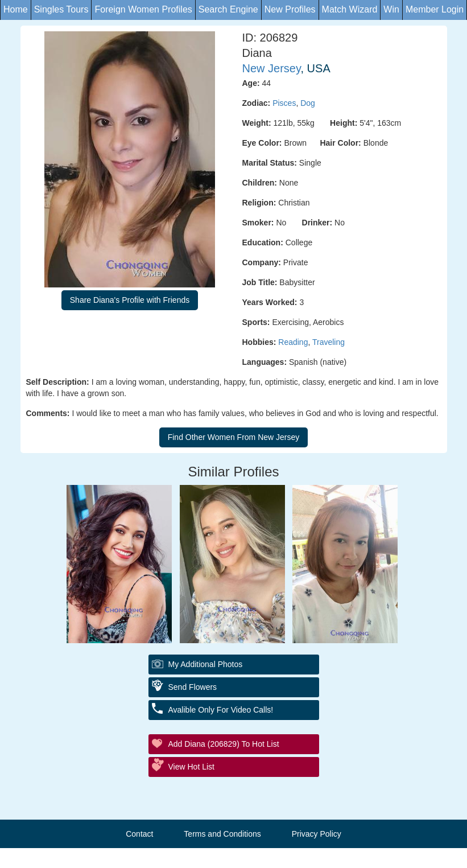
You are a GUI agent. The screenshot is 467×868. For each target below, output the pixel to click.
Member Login (435, 9)
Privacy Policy (317, 834)
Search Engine (228, 9)
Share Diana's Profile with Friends (130, 300)
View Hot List (191, 767)
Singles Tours (61, 9)
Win (391, 9)
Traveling (328, 342)
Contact (139, 834)
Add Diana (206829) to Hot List (224, 744)
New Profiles (290, 9)
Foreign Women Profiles (143, 9)
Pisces (284, 103)
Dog (308, 103)
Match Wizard (350, 9)
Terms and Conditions (222, 834)
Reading (293, 342)
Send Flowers (193, 687)
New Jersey (272, 68)
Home (16, 9)
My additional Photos (206, 664)
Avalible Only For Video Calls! (221, 710)
